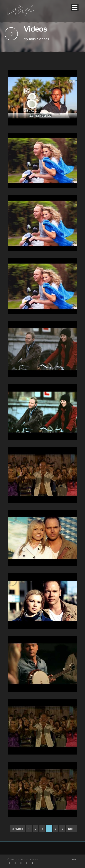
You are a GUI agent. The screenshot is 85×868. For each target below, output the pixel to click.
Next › (71, 829)
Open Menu (75, 7)
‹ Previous (17, 829)
